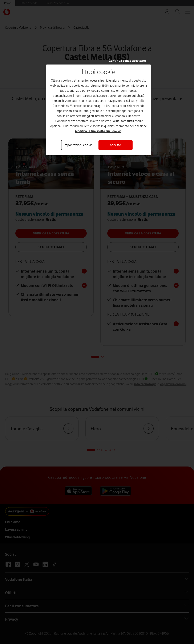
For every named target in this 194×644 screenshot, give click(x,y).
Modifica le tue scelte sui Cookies (98, 131)
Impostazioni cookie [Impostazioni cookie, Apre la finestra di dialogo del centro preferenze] (78, 145)
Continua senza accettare (127, 61)
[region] (98, 110)
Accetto (116, 145)
